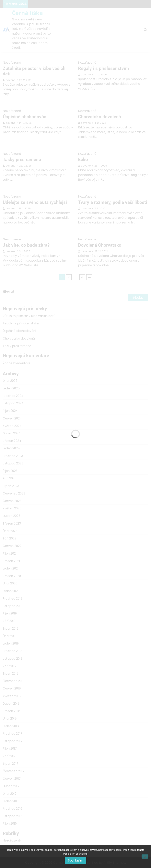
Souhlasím (76, 860)
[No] (145, 857)
